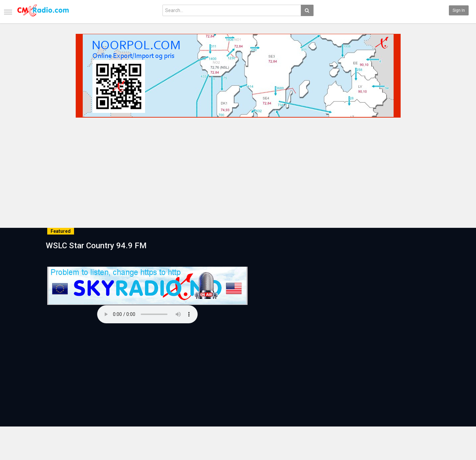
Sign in (459, 10)
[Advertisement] (238, 171)
